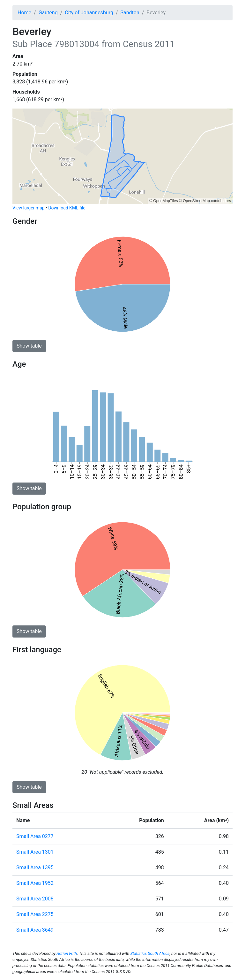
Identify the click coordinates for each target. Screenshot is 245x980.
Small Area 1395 (35, 867)
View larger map (29, 208)
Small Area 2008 (35, 899)
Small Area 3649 (35, 930)
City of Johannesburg (89, 13)
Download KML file (67, 208)
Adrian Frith (67, 953)
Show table (29, 346)
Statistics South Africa (150, 953)
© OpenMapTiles (164, 201)
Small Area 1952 (35, 883)
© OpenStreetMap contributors (205, 201)
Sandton (130, 13)
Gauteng (48, 13)
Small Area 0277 (35, 836)
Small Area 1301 (35, 852)
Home (24, 13)
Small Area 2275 (35, 914)
